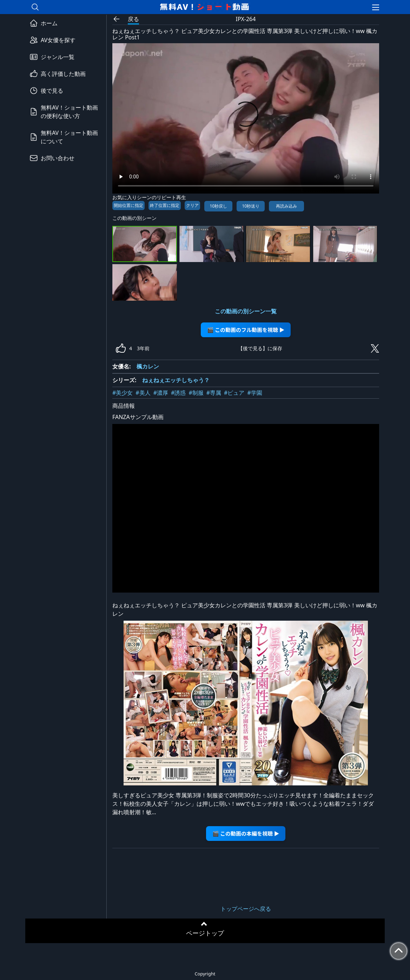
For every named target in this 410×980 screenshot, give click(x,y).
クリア (192, 205)
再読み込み (286, 206)
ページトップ (205, 933)
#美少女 (123, 393)
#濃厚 (161, 393)
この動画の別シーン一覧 (246, 311)
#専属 (214, 393)
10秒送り (251, 206)
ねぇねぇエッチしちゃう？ (176, 380)
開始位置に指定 (128, 205)
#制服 (196, 393)
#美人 (143, 393)
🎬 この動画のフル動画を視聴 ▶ (246, 330)
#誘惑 (178, 393)
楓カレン (148, 366)
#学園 (254, 393)
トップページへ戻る (246, 909)
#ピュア (234, 393)
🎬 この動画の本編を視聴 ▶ (246, 833)
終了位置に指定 (165, 205)
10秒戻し (218, 206)
